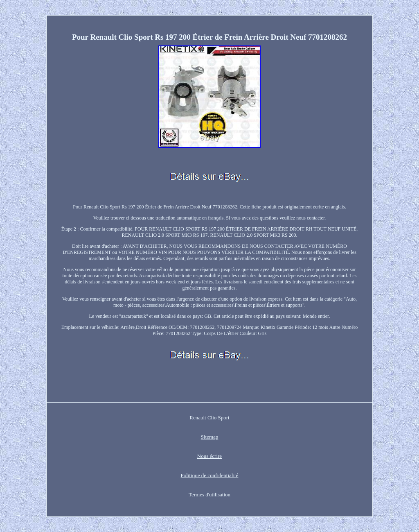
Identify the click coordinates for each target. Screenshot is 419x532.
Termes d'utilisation (209, 495)
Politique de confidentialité (210, 475)
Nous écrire (209, 456)
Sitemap (210, 437)
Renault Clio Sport (209, 418)
